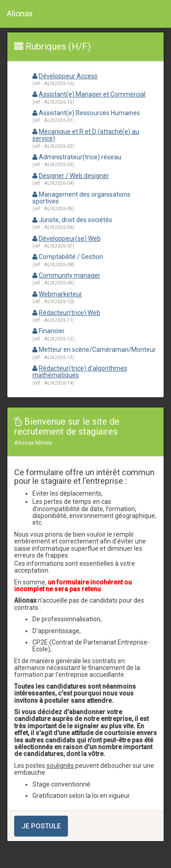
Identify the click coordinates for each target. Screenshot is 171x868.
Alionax (20, 13)
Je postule (41, 826)
